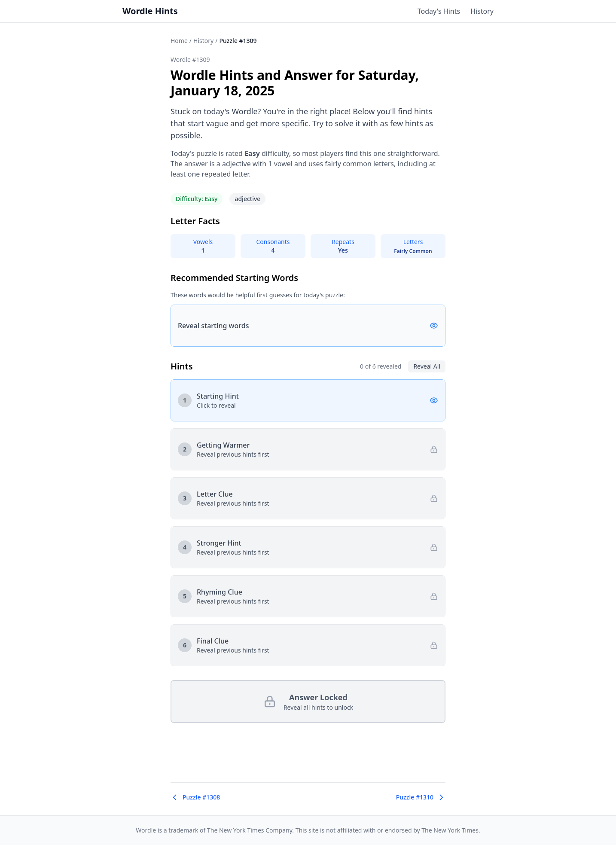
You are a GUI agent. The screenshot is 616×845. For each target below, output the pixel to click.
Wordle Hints (150, 11)
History (482, 11)
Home (179, 41)
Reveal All (427, 366)
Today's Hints (439, 11)
